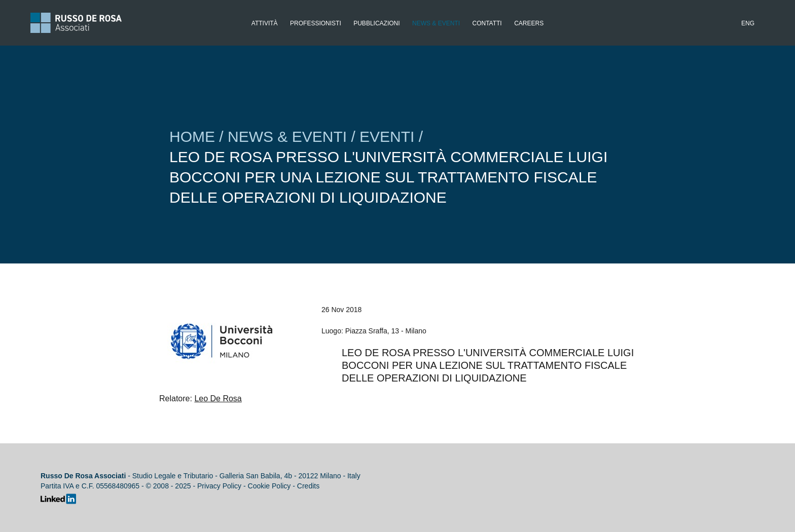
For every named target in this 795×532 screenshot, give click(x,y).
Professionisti (316, 23)
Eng (748, 23)
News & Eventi (436, 23)
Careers (529, 23)
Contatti (487, 23)
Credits (308, 486)
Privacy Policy (219, 486)
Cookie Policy (269, 486)
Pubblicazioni (376, 23)
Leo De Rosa (218, 398)
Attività (265, 23)
